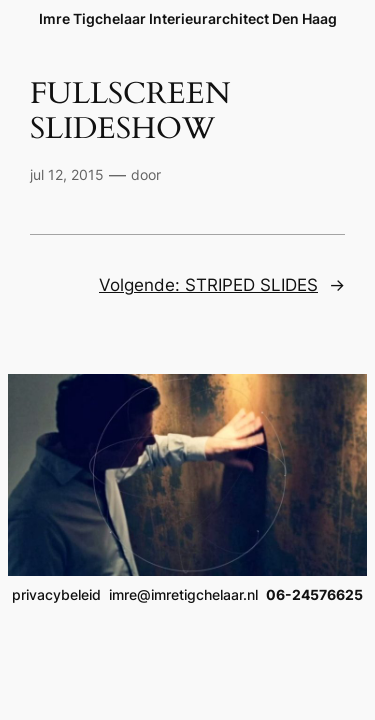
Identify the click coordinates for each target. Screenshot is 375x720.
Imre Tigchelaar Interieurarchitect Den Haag (188, 18)
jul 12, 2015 (67, 174)
